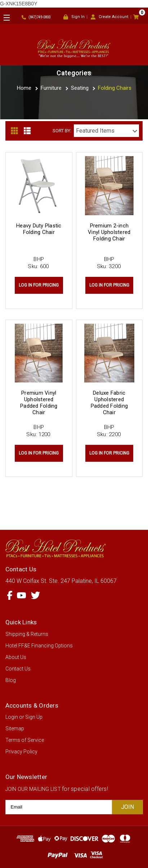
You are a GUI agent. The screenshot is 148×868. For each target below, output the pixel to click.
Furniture (51, 88)
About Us (16, 657)
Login (12, 717)
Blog (11, 680)
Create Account (109, 17)
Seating (80, 88)
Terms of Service (25, 740)
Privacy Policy (21, 752)
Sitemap (15, 728)
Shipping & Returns (27, 634)
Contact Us (18, 669)
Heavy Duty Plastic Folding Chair (39, 229)
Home (24, 88)
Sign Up (34, 717)
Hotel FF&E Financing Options (39, 646)
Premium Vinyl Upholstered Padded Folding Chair (39, 403)
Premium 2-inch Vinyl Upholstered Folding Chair (109, 232)
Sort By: (62, 131)
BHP (39, 259)
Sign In (74, 17)
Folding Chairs (115, 88)
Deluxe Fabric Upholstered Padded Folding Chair (109, 403)
